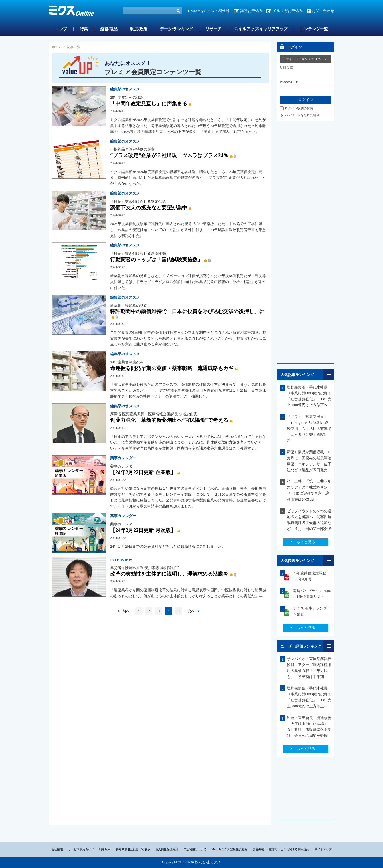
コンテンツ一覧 (314, 29)
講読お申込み (251, 11)
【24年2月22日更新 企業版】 (143, 472)
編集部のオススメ (125, 89)
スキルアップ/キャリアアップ (261, 29)
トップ (61, 29)
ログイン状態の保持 (299, 108)
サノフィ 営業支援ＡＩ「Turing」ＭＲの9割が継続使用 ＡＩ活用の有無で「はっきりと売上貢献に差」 (309, 428)
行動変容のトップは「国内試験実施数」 (156, 260)
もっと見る (306, 542)
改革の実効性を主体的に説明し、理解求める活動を (169, 574)
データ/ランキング (176, 29)
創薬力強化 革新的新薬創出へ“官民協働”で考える (169, 420)
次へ (191, 611)
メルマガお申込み (288, 11)
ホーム (57, 47)
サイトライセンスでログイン (306, 59)
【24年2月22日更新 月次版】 (143, 530)
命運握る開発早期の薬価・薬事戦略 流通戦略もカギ (172, 368)
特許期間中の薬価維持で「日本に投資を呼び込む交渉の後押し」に (187, 311)
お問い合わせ (323, 11)
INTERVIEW (121, 560)
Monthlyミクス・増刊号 (210, 11)
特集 (84, 29)
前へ (126, 611)
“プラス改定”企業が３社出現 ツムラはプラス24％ (169, 155)
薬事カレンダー (123, 458)
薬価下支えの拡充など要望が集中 (149, 208)
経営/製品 (109, 29)
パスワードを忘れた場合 (302, 115)
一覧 (329, 374)
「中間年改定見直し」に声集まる (149, 104)
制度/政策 (139, 29)
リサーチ (213, 29)
